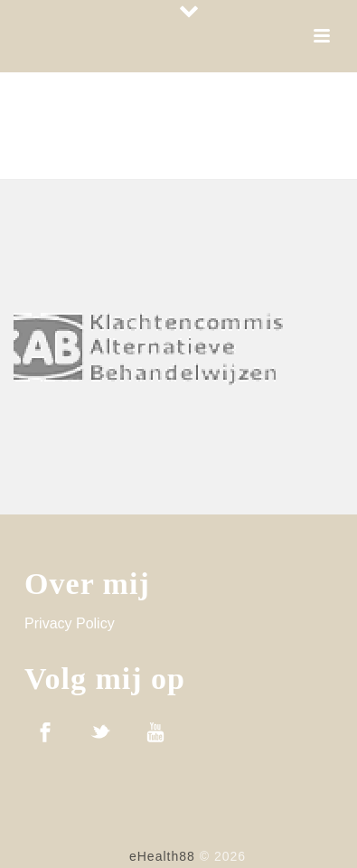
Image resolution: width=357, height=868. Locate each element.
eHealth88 (162, 856)
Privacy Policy (70, 623)
